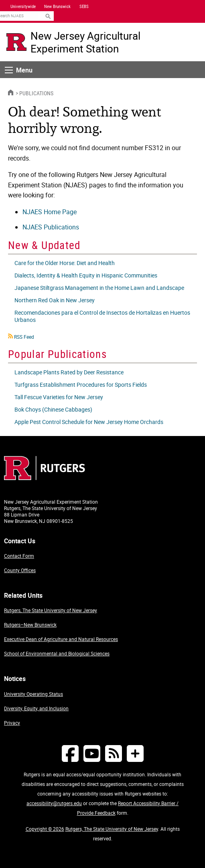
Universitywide (23, 6)
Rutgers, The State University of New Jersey (51, 610)
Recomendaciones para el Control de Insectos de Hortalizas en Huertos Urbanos (102, 316)
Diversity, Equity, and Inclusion (36, 708)
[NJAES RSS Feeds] (114, 753)
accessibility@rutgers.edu (54, 803)
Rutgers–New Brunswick (30, 625)
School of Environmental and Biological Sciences (57, 653)
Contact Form (19, 556)
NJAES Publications (51, 227)
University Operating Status (33, 694)
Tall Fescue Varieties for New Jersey (59, 397)
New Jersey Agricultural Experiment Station (85, 42)
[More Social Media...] (135, 753)
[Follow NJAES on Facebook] (70, 753)
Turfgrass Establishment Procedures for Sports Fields (81, 385)
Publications (36, 93)
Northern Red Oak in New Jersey (55, 300)
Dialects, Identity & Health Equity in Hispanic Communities (86, 275)
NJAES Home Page (50, 212)
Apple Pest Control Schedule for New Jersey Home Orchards (89, 422)
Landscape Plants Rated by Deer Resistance (69, 372)
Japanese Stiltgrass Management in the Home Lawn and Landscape (99, 288)
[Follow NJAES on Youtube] (92, 753)
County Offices (20, 570)
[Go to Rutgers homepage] (45, 478)
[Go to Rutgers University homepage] (16, 42)
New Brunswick (57, 6)
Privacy (12, 723)
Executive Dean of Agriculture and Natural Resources (61, 639)
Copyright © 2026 (45, 829)
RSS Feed (24, 337)
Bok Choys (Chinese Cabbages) (53, 409)
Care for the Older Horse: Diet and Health (65, 263)
